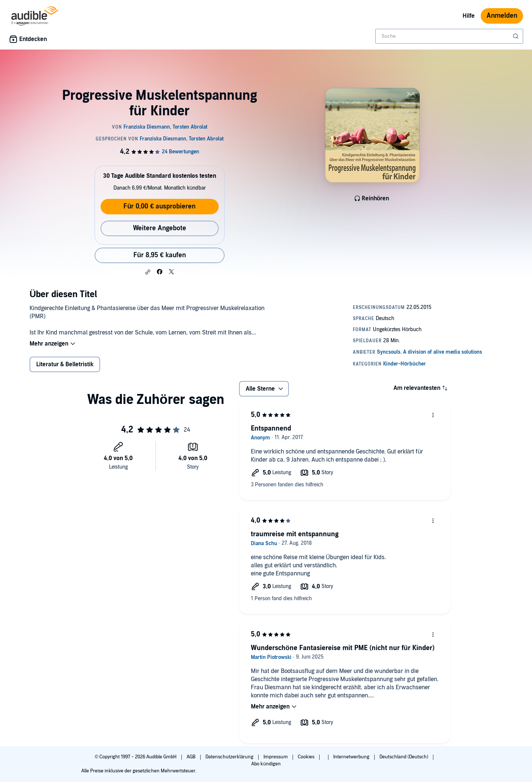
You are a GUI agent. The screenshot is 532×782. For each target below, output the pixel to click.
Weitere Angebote (160, 228)
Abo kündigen (266, 764)
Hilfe (469, 16)
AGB (192, 757)
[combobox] (449, 36)
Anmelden (502, 16)
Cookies (307, 757)
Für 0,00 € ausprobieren (159, 206)
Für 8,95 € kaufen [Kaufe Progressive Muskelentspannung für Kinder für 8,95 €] (160, 255)
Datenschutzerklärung (230, 757)
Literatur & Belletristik (65, 364)
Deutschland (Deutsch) (404, 757)
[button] (148, 272)
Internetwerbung (352, 757)
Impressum (276, 757)
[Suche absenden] (516, 36)
